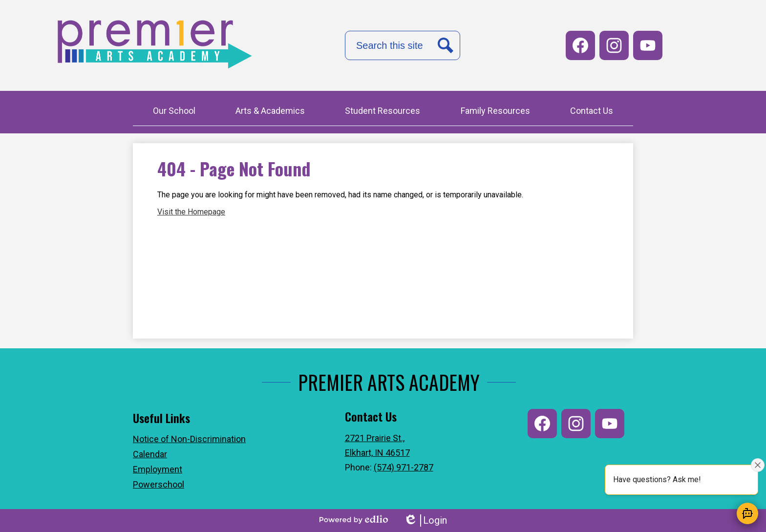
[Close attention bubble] (758, 465)
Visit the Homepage (191, 212)
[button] (174, 112)
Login (425, 521)
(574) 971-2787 (404, 467)
